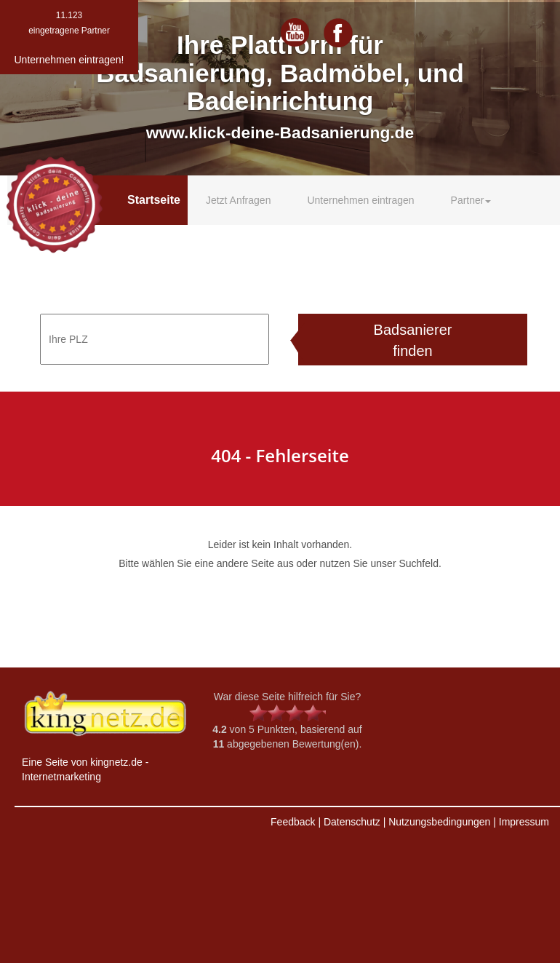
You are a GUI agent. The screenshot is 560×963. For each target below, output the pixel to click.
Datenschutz (352, 822)
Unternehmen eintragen (360, 200)
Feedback (293, 822)
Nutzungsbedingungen (439, 822)
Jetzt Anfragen (239, 200)
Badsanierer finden (413, 340)
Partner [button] (471, 200)
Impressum (524, 822)
